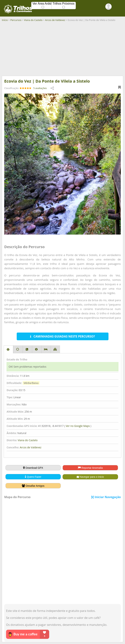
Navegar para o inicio (90, 477)
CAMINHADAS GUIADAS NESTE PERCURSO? (63, 336)
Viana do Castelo (33, 20)
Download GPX (33, 468)
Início (5, 20)
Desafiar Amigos (33, 486)
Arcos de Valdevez (55, 20)
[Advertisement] (63, 50)
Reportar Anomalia (90, 468)
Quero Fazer (33, 477)
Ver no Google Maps (78, 426)
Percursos (16, 20)
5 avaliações (40, 88)
